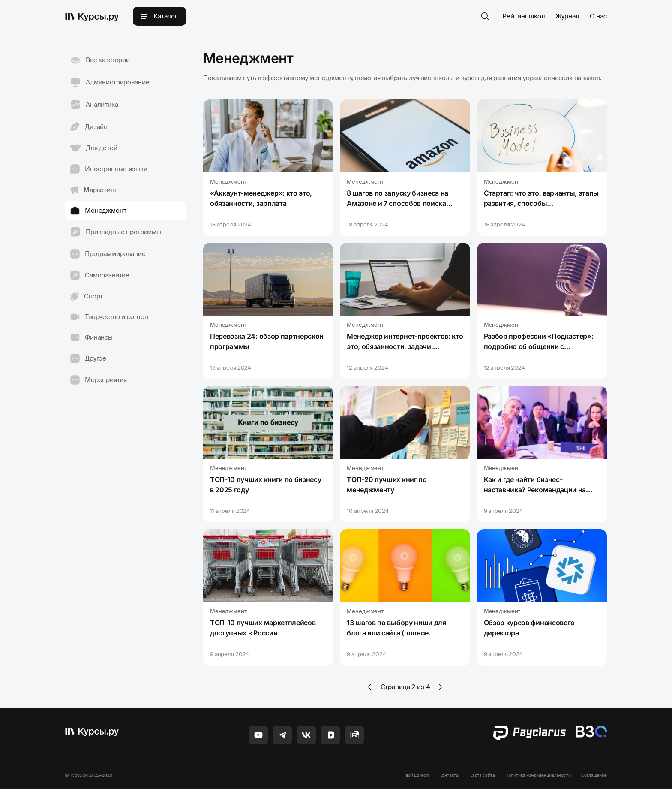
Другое (88, 358)
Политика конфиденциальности (538, 775)
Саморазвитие (100, 275)
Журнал (567, 16)
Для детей (94, 148)
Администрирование (110, 82)
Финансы (91, 337)
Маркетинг (94, 190)
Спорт (87, 296)
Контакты (449, 775)
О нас (598, 16)
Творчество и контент (111, 317)
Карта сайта (482, 775)
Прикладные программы (116, 232)
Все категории (100, 60)
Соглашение (594, 775)
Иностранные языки (109, 169)
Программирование (108, 254)
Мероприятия (99, 380)
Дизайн (89, 127)
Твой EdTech (416, 775)
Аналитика (94, 105)
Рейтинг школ (523, 16)
